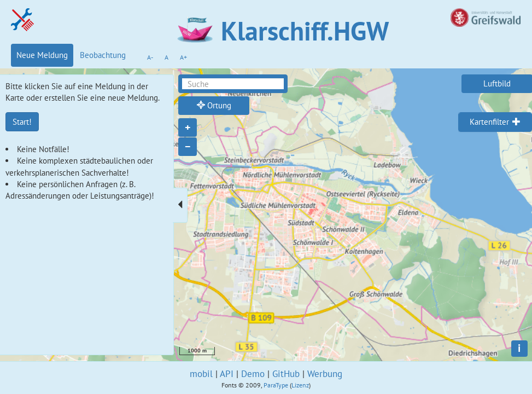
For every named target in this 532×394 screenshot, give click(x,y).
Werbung (325, 374)
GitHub (286, 374)
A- (150, 57)
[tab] (495, 122)
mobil (201, 374)
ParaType (276, 385)
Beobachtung (103, 55)
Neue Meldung (42, 55)
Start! (22, 122)
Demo (253, 374)
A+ (183, 57)
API (227, 374)
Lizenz (300, 385)
